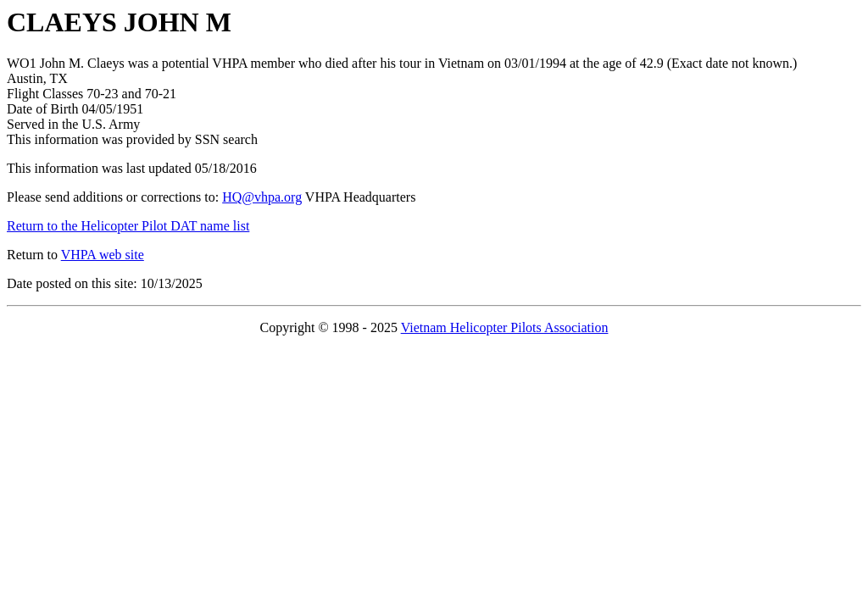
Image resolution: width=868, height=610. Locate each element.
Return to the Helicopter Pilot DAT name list (128, 226)
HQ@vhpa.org (262, 197)
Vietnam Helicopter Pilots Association (505, 327)
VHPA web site (103, 255)
